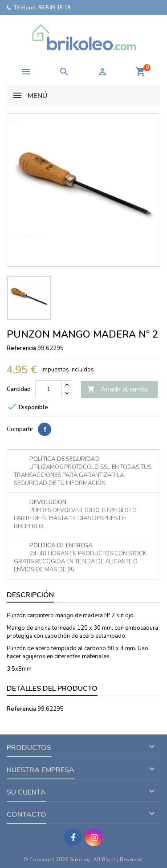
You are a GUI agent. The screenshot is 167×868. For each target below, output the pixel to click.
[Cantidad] (49, 389)
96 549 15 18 (54, 8)
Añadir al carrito (118, 389)
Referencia (21, 348)
